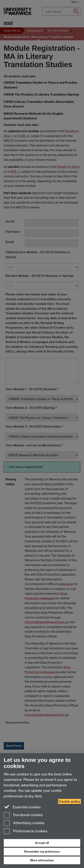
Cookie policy (70, 802)
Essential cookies (22, 807)
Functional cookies (23, 815)
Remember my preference (42, 852)
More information (42, 860)
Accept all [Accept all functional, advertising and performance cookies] (42, 843)
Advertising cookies (24, 823)
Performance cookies (26, 831)
